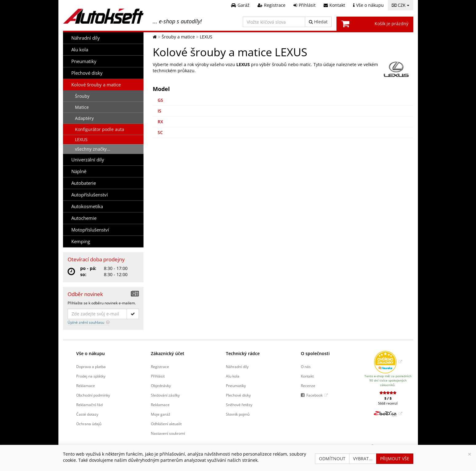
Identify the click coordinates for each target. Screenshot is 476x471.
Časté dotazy (87, 414)
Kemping (81, 241)
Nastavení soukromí (168, 433)
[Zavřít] (470, 454)
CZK (401, 5)
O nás (306, 366)
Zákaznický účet (168, 353)
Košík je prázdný (391, 24)
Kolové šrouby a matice (96, 85)
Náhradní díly (86, 38)
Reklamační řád (89, 405)
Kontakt (307, 376)
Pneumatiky (84, 61)
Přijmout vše (395, 459)
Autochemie (84, 218)
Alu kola (80, 50)
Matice (82, 107)
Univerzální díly (88, 160)
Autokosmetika (87, 206)
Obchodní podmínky (93, 395)
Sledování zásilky (165, 395)
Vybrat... (363, 459)
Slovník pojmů (238, 414)
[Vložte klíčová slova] (274, 22)
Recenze (308, 386)
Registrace (160, 366)
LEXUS (81, 139)
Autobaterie (84, 183)
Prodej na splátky (91, 376)
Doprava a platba (91, 366)
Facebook (315, 395)
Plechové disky (87, 73)
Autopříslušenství (90, 195)
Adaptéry (84, 118)
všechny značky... (93, 149)
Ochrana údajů (89, 424)
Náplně (79, 171)
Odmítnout (332, 459)
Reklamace (86, 386)
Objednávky (161, 386)
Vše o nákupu (90, 353)
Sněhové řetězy (239, 405)
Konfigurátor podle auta (100, 129)
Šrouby (82, 96)
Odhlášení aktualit (166, 424)
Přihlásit (158, 376)
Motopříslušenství (90, 230)
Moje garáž (161, 414)
